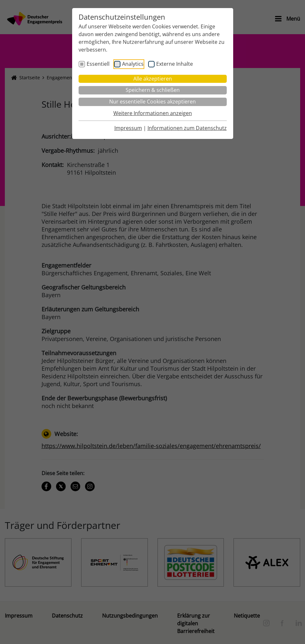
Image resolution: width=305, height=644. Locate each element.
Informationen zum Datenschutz (187, 128)
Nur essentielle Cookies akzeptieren (152, 102)
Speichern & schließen (153, 90)
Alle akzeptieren (153, 79)
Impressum (128, 128)
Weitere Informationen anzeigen (153, 113)
